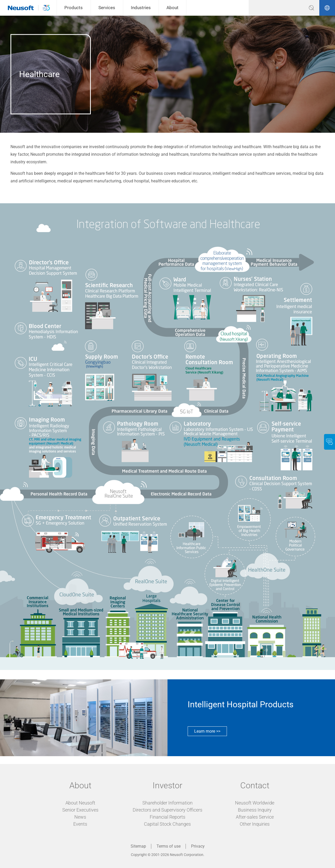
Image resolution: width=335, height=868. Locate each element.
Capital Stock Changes (167, 824)
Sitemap (138, 846)
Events (80, 824)
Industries (141, 8)
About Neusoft (80, 803)
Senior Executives (80, 810)
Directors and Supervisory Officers (167, 810)
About (172, 8)
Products (74, 8)
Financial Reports (167, 817)
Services (107, 8)
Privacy (198, 846)
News (80, 817)
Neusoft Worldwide (255, 803)
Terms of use (169, 846)
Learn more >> (207, 731)
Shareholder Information (167, 803)
